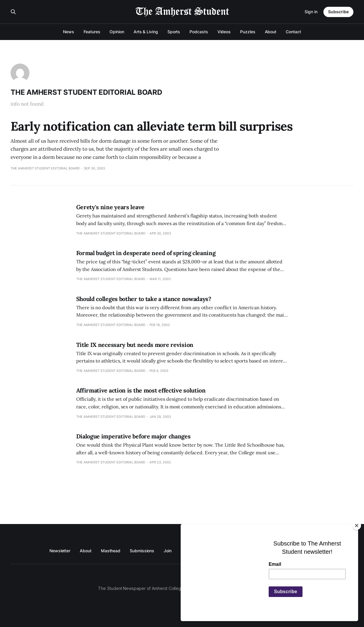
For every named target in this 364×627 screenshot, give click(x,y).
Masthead (111, 551)
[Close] (357, 525)
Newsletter (60, 551)
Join (168, 551)
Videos (224, 32)
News (69, 32)
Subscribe (338, 12)
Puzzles (248, 32)
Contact (293, 32)
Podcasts (199, 32)
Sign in (311, 12)
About (271, 32)
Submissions (142, 551)
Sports (174, 32)
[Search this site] (13, 12)
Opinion (117, 32)
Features (92, 32)
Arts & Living (146, 32)
